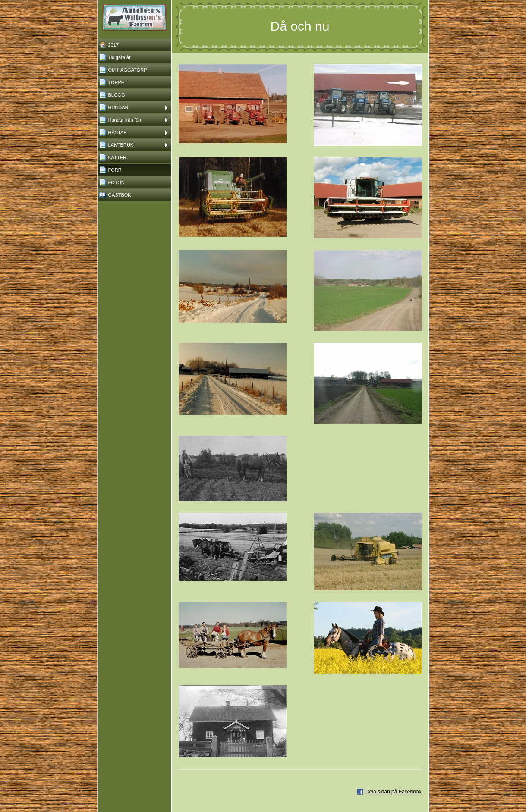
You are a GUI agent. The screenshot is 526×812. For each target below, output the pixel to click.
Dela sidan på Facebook (393, 792)
